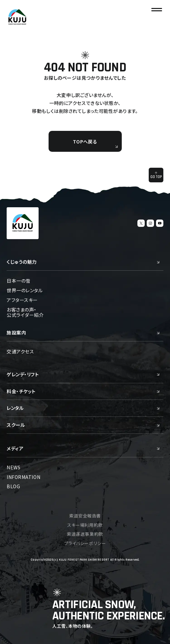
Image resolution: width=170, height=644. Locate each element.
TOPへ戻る (95, 143)
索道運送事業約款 (85, 534)
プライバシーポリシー (85, 543)
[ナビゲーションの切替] (157, 10)
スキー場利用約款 (85, 525)
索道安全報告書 (85, 516)
